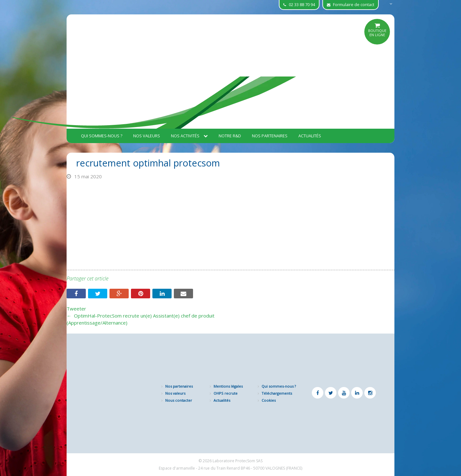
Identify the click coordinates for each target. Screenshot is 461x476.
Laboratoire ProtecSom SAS (238, 461)
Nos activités (189, 136)
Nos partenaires (270, 136)
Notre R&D (230, 136)
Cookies (269, 400)
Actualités (310, 136)
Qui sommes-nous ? (102, 136)
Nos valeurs (147, 136)
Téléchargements (277, 393)
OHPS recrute (226, 393)
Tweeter (76, 309)
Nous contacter (179, 400)
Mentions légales (228, 386)
